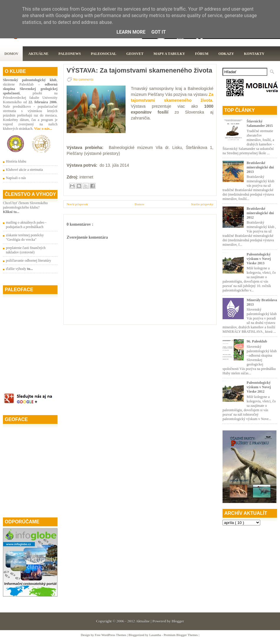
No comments (83, 79)
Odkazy (226, 54)
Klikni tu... (11, 212)
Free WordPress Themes (111, 635)
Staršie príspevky (202, 204)
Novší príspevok (77, 204)
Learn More (131, 32)
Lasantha (155, 635)
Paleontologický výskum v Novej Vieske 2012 (259, 387)
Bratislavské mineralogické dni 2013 (260, 167)
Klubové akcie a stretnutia (24, 170)
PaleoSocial (103, 54)
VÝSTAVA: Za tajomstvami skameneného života (139, 71)
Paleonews (70, 54)
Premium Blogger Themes (181, 635)
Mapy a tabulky (169, 54)
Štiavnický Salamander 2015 (260, 123)
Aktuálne (38, 54)
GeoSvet (135, 54)
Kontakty (254, 54)
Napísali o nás (16, 178)
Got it (158, 32)
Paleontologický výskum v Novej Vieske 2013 (259, 259)
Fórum (202, 54)
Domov (11, 54)
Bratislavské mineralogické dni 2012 (260, 213)
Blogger (178, 621)
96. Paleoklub (257, 341)
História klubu (16, 161)
